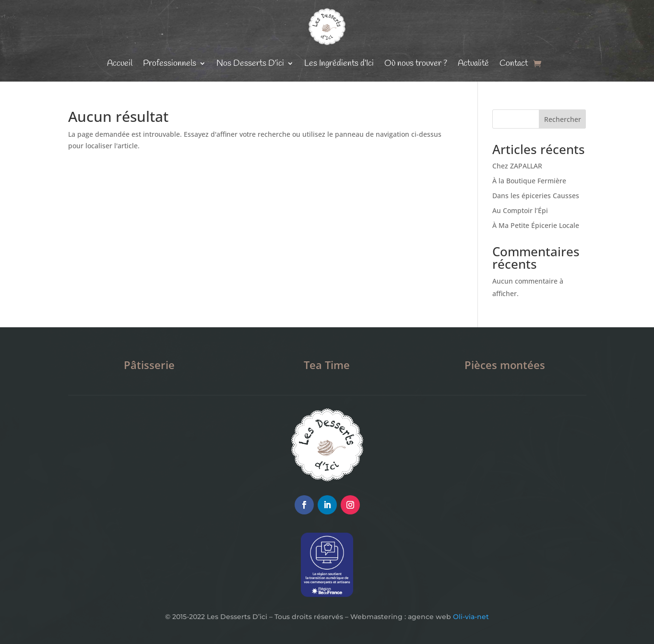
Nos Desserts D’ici (250, 63)
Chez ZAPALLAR (517, 166)
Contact (514, 63)
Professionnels (170, 63)
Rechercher (563, 119)
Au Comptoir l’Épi (520, 210)
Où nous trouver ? (416, 63)
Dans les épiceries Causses (536, 196)
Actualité (473, 63)
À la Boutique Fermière (529, 181)
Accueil (120, 63)
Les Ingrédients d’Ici (339, 63)
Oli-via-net (471, 617)
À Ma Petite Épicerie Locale (536, 225)
